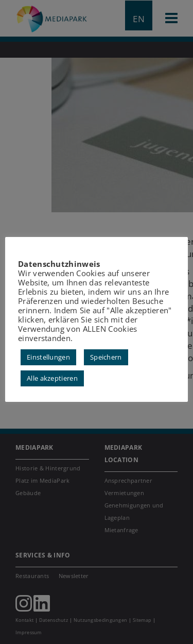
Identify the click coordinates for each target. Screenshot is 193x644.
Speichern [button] (106, 362)
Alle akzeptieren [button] (52, 383)
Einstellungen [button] (48, 362)
